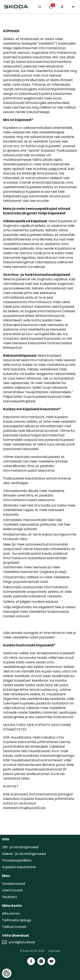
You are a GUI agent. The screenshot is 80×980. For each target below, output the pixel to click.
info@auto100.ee (32, 808)
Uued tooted (12, 890)
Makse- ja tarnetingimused (24, 854)
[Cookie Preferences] (7, 973)
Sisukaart (10, 897)
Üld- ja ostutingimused (20, 847)
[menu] (73, 7)
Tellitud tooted (14, 927)
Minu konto (11, 913)
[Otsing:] (40, 7)
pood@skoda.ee (22, 942)
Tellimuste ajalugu (17, 920)
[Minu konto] (62, 7)
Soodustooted (14, 884)
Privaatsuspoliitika (17, 860)
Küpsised (54, 951)
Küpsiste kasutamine (19, 867)
